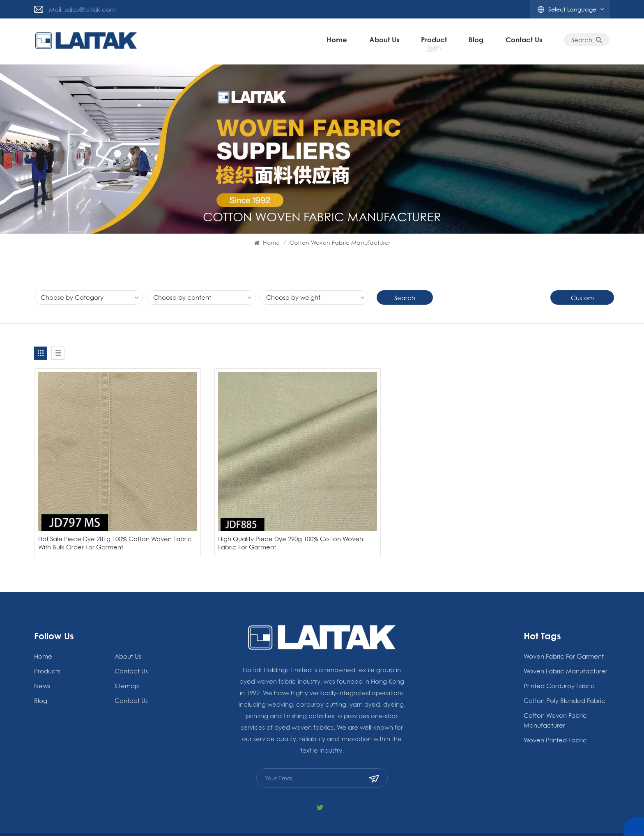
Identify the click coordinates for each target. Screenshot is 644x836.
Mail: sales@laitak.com (82, 9)
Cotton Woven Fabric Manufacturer (555, 689)
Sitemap (127, 655)
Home (338, 41)
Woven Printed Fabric (555, 709)
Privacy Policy (405, 819)
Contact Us (525, 41)
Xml (435, 819)
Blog (482, 819)
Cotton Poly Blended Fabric (565, 670)
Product (435, 41)
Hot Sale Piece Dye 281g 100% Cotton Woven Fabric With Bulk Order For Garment (101, 512)
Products (47, 640)
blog (477, 41)
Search (588, 41)
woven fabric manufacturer (566, 640)
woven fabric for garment (564, 625)
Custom (582, 298)
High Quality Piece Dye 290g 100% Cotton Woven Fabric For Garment (246, 512)
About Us (385, 41)
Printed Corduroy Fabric (559, 655)
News (42, 655)
